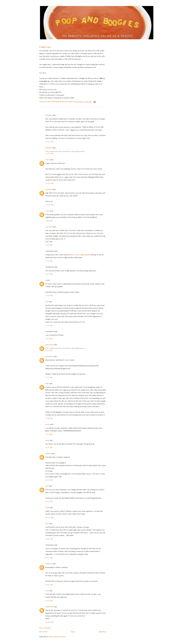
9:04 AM (49, 585)
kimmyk (48, 453)
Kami (47, 507)
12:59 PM (49, 205)
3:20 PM (49, 418)
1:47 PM (49, 274)
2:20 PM (49, 325)
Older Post (102, 632)
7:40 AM (49, 539)
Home (73, 632)
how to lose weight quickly (80, 255)
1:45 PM (49, 601)
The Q (48, 160)
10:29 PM (49, 517)
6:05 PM (49, 501)
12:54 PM (49, 183)
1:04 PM (49, 221)
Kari (47, 302)
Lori (47, 486)
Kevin (47, 424)
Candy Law (45, 47)
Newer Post (43, 632)
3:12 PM (49, 377)
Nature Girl (49, 607)
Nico (47, 591)
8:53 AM (49, 558)
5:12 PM (49, 480)
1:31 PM (49, 261)
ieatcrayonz (49, 345)
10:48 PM (49, 622)
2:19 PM (49, 296)
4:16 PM (49, 447)
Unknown (49, 189)
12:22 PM (49, 142)
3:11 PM (49, 350)
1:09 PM (49, 245)
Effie (47, 384)
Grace (47, 211)
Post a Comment (45, 628)
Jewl (47, 523)
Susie (47, 440)
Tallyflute (49, 115)
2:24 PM (49, 339)
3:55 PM (49, 434)
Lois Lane (49, 227)
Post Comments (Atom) (57, 637)
